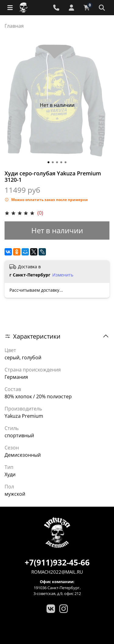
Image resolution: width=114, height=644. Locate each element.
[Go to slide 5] (66, 162)
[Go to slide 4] (61, 162)
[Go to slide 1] (49, 162)
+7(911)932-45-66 (57, 562)
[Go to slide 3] (57, 162)
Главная (14, 26)
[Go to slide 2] (53, 162)
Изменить (63, 275)
